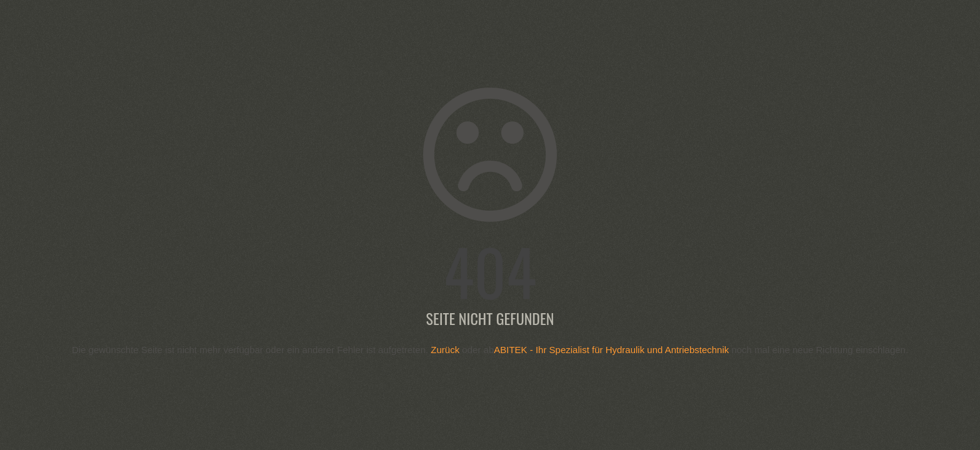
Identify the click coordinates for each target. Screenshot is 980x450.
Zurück (445, 350)
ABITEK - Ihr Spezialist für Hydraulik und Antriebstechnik (611, 350)
